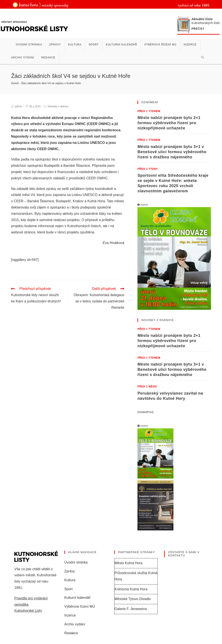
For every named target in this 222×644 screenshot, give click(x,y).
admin (18, 106)
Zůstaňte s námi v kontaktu (184, 554)
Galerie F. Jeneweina (131, 609)
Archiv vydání (75, 624)
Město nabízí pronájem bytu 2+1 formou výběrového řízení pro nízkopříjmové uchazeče (169, 123)
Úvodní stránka (76, 562)
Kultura (70, 580)
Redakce (71, 633)
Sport (69, 589)
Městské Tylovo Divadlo (133, 599)
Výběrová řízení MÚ (80, 606)
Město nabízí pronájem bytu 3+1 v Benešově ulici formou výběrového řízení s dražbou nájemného (172, 152)
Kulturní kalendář (78, 598)
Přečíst (198, 29)
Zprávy (70, 571)
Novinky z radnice (58, 106)
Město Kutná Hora (128, 563)
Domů (15, 83)
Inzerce (70, 615)
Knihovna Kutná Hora (131, 589)
